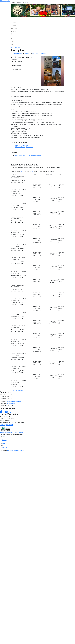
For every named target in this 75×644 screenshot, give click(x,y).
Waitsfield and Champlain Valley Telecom (12, 433)
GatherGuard (34, 106)
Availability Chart (17, 53)
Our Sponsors (7, 424)
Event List (35, 53)
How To (5, 447)
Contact (13, 31)
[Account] (15, 34)
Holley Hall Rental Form (21, 145)
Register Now (17, 47)
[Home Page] (15, 19)
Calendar (27, 53)
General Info (15, 28)
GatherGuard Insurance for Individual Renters (28, 155)
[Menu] (12, 44)
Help (4, 444)
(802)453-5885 (11, 403)
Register (13, 22)
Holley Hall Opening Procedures (24, 147)
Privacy (4, 440)
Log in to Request (17, 69)
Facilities (14, 25)
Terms (4, 436)
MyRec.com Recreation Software (16, 450)
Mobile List (43, 53)
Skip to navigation (5, 1)
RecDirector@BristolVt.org (14, 402)
